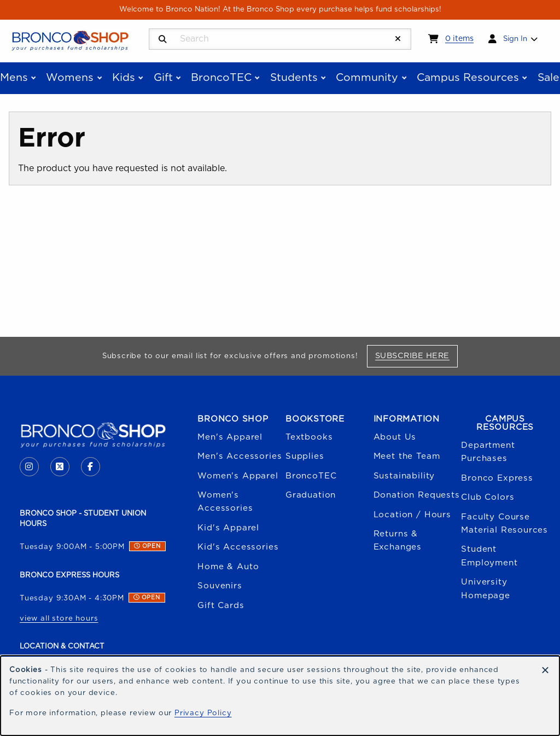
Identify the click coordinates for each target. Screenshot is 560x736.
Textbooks (309, 437)
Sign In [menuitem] (515, 39)
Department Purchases (488, 452)
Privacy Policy (203, 713)
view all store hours (59, 618)
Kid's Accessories (238, 547)
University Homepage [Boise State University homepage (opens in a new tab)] (486, 589)
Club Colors (488, 497)
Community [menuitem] (367, 78)
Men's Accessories (240, 456)
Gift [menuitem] (163, 78)
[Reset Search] (398, 39)
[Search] (163, 40)
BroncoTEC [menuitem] (221, 78)
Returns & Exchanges (398, 541)
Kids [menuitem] (124, 78)
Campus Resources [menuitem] (468, 78)
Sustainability (404, 476)
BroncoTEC (311, 476)
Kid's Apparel (228, 528)
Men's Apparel (230, 437)
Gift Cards (221, 606)
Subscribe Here (416, 355)
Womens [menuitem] (70, 78)
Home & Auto (228, 567)
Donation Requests (417, 495)
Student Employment (489, 556)
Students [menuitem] (294, 78)
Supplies (305, 456)
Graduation (311, 495)
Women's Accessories (225, 502)
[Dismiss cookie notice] (545, 671)
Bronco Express (497, 478)
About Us (395, 437)
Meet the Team (407, 456)
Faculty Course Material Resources (504, 524)
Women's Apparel (238, 476)
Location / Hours (412, 515)
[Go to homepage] (70, 40)
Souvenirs (220, 586)
